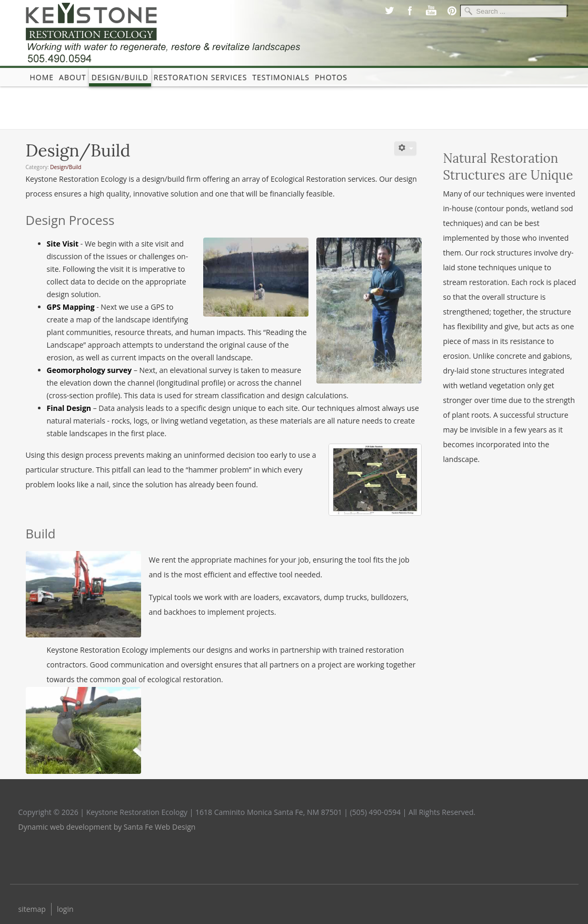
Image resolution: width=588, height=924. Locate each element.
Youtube (431, 11)
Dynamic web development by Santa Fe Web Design (107, 827)
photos (331, 77)
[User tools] (405, 148)
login (65, 909)
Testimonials (281, 77)
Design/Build (120, 77)
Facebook (410, 11)
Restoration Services (201, 77)
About (73, 77)
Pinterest (452, 11)
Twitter (389, 11)
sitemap (32, 909)
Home (42, 77)
